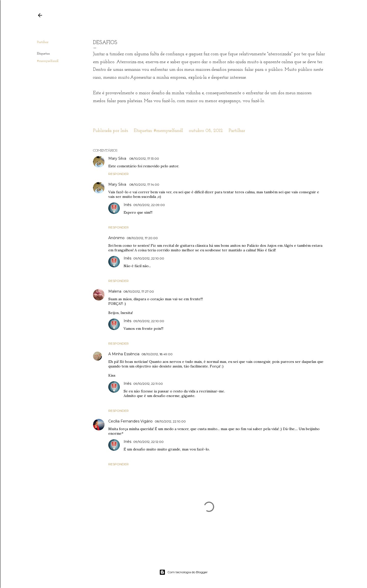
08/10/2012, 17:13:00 (144, 159)
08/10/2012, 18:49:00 (157, 354)
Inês (127, 205)
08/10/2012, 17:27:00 (139, 291)
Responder (119, 174)
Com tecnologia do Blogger (183, 572)
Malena (115, 291)
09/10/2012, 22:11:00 (148, 384)
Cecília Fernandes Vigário (130, 421)
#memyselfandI (48, 61)
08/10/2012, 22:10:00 (170, 421)
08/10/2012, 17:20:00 (142, 238)
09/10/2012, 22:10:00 (149, 258)
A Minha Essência (124, 354)
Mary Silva (118, 158)
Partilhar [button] (43, 42)
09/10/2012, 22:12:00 (148, 442)
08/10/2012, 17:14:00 (144, 184)
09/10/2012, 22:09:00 (149, 205)
